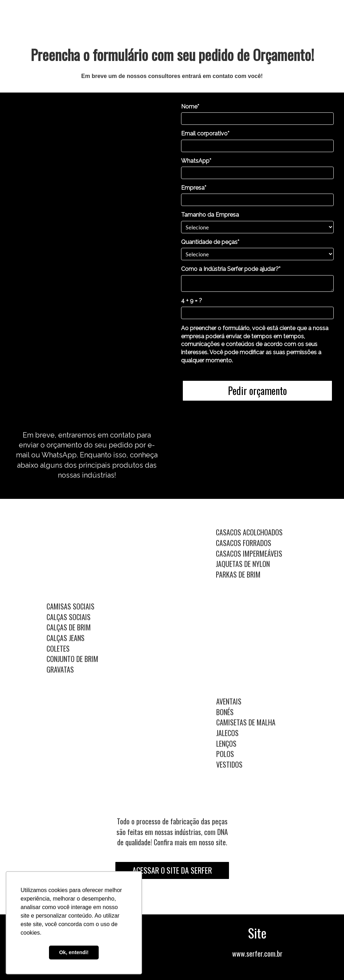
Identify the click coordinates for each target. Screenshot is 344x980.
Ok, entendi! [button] (74, 952)
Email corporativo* (205, 133)
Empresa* (194, 188)
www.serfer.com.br (257, 953)
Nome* (190, 107)
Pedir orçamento (257, 391)
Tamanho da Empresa (210, 215)
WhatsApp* (196, 161)
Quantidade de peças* (210, 242)
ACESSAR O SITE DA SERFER (172, 870)
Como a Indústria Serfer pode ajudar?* (231, 269)
